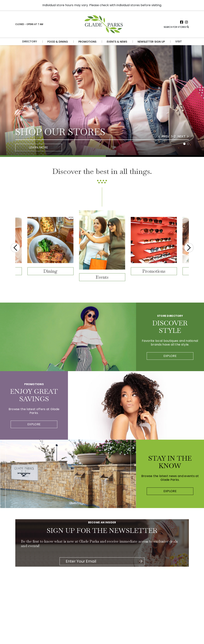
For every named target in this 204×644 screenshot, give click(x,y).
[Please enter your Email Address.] (102, 561)
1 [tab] (184, 144)
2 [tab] (188, 144)
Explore (170, 356)
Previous (15, 248)
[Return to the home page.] (103, 24)
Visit (179, 41)
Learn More (39, 147)
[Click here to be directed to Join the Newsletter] (141, 561)
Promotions (154, 271)
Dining (50, 271)
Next (189, 248)
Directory (30, 41)
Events (102, 277)
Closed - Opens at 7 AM (29, 24)
